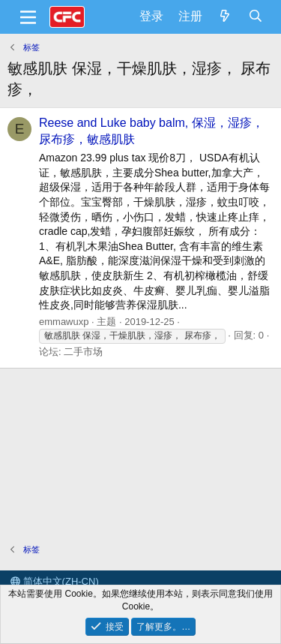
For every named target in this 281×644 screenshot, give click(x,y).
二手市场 (83, 352)
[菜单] (28, 17)
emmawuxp (64, 322)
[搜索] (255, 17)
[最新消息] (225, 17)
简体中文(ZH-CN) (55, 581)
